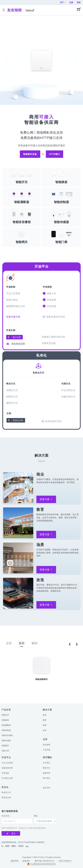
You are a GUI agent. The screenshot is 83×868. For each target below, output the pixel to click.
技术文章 (46, 788)
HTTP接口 (55, 154)
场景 (45, 725)
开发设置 (49, 300)
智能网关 (5, 746)
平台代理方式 (68, 390)
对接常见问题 (49, 343)
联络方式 (46, 768)
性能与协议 (12, 300)
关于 (63, 2)
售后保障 (46, 745)
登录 (79, 2)
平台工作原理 (13, 293)
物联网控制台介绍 (15, 306)
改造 (45, 730)
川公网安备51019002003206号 (41, 864)
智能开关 (5, 715)
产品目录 (6, 710)
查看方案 (46, 499)
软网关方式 (12, 397)
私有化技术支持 (52, 421)
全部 (9, 643)
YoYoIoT (41, 857)
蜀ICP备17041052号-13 (44, 861)
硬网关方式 (12, 403)
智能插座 (5, 720)
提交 (11, 833)
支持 (45, 739)
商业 (45, 715)
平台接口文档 (7, 778)
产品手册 (46, 750)
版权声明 (15, 861)
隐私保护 (26, 861)
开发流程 (47, 287)
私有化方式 (6, 792)
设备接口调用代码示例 (53, 337)
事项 (36, 816)
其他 (27, 846)
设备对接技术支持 (54, 317)
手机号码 (5, 816)
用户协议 (46, 778)
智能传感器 (6, 741)
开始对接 (49, 306)
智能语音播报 (7, 735)
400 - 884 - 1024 (14, 846)
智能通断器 (6, 725)
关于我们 (46, 763)
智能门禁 (5, 751)
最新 (22, 643)
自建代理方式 (68, 397)
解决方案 (47, 710)
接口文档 (14, 337)
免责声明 (46, 773)
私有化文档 (15, 420)
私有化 (41, 355)
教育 (45, 720)
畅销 (35, 643)
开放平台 (41, 266)
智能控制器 (6, 730)
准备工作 (49, 293)
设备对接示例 (13, 317)
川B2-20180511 (65, 861)
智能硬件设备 (30, 154)
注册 (71, 2)
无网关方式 (12, 390)
